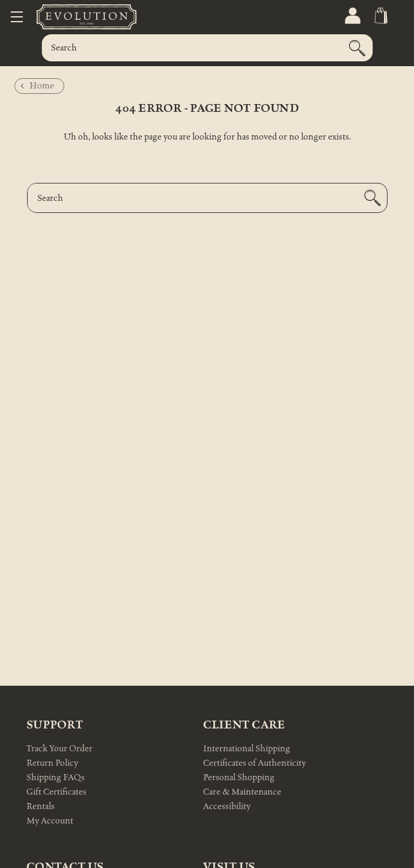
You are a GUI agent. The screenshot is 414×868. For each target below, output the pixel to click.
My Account (50, 821)
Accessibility (227, 806)
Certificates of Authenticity (254, 763)
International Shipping (247, 749)
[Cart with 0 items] (380, 16)
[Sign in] (352, 16)
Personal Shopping (239, 777)
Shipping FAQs (56, 777)
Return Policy (52, 763)
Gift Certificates (56, 792)
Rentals (41, 806)
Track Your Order (59, 749)
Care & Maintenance (242, 792)
